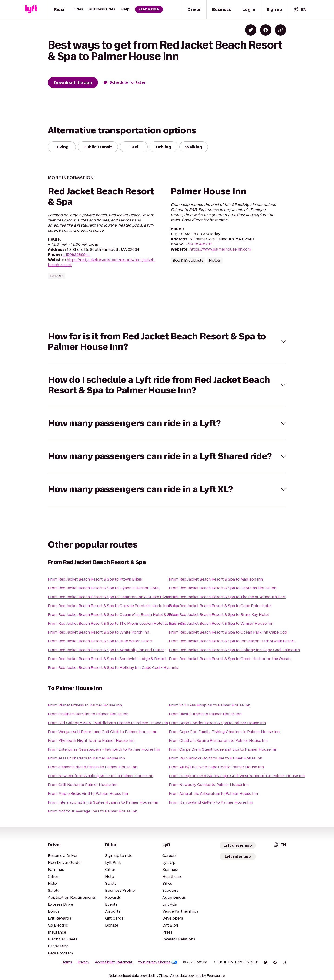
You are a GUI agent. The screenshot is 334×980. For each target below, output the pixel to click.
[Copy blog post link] (281, 30)
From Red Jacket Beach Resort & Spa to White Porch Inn (99, 632)
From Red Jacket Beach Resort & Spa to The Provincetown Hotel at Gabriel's (116, 623)
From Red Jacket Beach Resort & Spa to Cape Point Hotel (220, 606)
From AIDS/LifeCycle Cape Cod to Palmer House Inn (216, 767)
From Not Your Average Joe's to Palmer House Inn (93, 811)
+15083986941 (76, 255)
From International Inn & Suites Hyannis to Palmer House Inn (103, 802)
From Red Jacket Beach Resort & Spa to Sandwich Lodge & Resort (107, 659)
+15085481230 (199, 244)
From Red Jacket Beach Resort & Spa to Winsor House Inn (221, 623)
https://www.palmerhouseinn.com (220, 249)
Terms (67, 962)
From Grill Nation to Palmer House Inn (83, 785)
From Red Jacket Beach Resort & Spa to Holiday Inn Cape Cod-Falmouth (234, 650)
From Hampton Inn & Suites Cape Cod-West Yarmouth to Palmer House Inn (237, 776)
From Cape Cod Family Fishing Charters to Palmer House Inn (224, 732)
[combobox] (300, 9)
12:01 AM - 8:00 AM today (197, 234)
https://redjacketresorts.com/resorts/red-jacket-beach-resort (101, 262)
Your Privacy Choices (158, 962)
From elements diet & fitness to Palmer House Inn (93, 767)
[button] (167, 342)
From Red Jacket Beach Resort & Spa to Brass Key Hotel (219, 615)
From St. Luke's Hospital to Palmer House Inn (210, 705)
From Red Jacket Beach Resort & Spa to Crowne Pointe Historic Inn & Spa (114, 606)
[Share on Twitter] (251, 30)
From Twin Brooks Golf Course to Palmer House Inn (215, 758)
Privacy (83, 962)
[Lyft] (31, 9)
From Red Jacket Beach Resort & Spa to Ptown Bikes (95, 579)
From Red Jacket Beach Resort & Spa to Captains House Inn (223, 588)
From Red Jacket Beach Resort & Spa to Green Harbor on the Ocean (230, 659)
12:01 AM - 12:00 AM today (75, 244)
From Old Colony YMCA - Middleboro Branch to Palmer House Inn (108, 723)
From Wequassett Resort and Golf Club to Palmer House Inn (103, 732)
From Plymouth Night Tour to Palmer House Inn (91, 741)
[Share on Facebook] (266, 30)
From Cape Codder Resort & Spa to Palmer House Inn (217, 723)
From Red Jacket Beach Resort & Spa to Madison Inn (216, 579)
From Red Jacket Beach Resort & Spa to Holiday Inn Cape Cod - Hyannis (113, 668)
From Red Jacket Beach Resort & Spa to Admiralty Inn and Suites (106, 650)
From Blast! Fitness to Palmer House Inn (205, 714)
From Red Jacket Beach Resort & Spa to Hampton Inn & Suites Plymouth (113, 597)
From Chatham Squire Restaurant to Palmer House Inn (218, 741)
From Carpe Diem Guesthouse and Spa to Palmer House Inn (223, 749)
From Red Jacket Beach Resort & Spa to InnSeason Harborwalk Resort (232, 641)
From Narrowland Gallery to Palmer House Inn (211, 802)
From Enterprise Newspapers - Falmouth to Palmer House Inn (104, 749)
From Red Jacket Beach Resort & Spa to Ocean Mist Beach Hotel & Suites (113, 615)
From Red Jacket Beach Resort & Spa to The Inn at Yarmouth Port (227, 597)
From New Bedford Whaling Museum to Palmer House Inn (101, 776)
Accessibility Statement (114, 962)
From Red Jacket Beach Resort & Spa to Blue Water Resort (100, 641)
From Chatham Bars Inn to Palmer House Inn (88, 714)
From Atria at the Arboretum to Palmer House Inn (213, 794)
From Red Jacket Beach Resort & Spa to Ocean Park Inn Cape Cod (228, 632)
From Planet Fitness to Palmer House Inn (85, 705)
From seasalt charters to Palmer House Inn (86, 758)
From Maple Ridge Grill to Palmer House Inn (88, 794)
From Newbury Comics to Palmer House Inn (209, 785)
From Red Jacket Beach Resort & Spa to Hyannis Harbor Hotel (104, 588)
